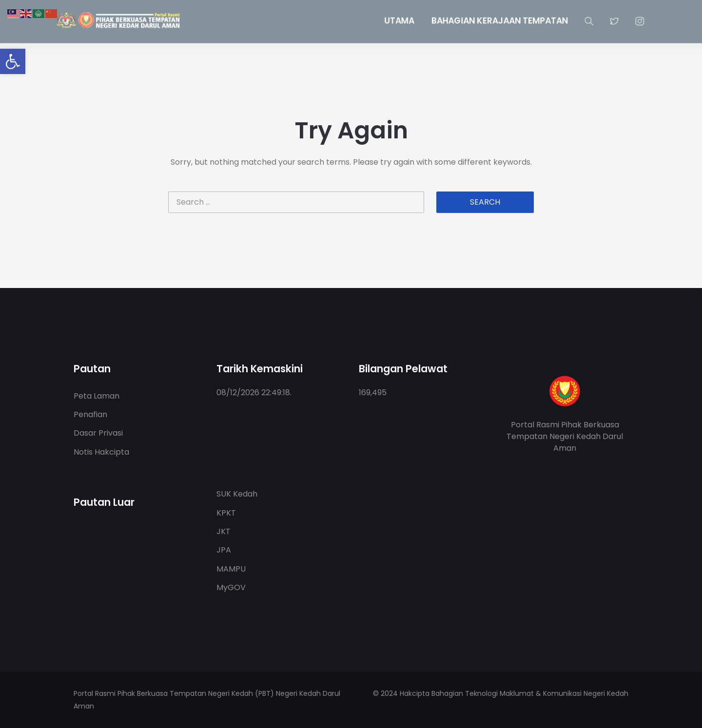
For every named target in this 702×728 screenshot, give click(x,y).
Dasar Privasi (98, 433)
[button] (13, 61)
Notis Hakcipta (101, 452)
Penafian (90, 414)
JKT (224, 531)
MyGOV (231, 587)
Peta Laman (97, 396)
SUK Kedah (237, 494)
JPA (224, 550)
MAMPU (231, 569)
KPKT (226, 513)
